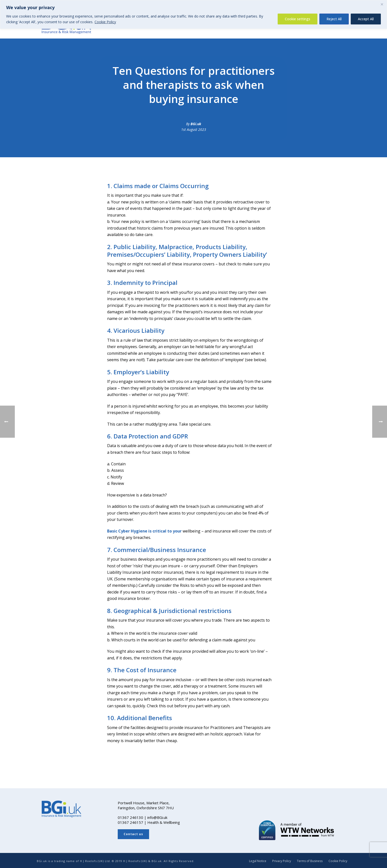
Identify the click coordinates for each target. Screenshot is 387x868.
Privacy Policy (282, 861)
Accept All (366, 19)
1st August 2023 (194, 129)
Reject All (334, 19)
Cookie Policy (105, 22)
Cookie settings (298, 19)
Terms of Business (310, 861)
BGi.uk (196, 124)
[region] (193, 14)
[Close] (382, 4)
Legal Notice (258, 861)
